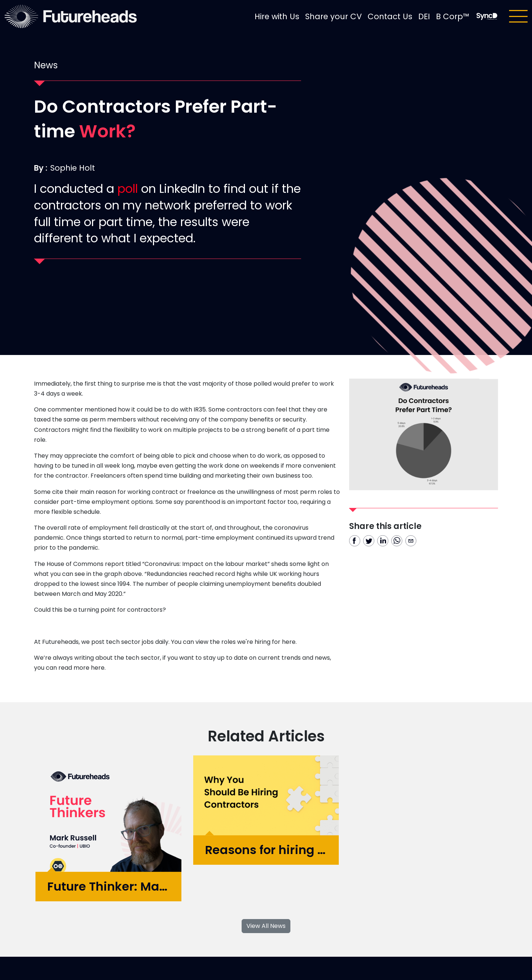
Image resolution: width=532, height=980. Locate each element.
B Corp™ (453, 16)
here (289, 642)
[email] (411, 541)
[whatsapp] (397, 541)
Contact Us (390, 16)
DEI (424, 16)
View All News (266, 926)
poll (128, 189)
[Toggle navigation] (518, 16)
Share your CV (333, 16)
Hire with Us (277, 16)
